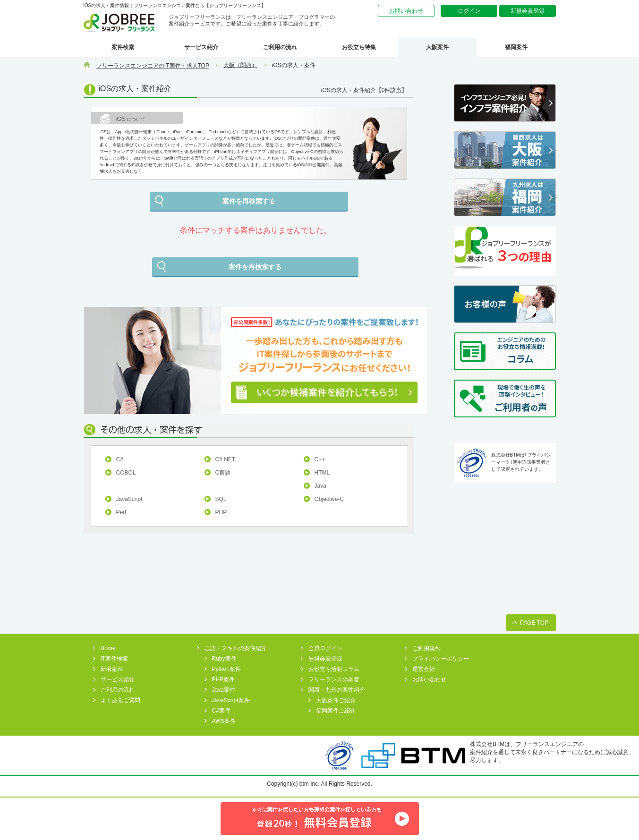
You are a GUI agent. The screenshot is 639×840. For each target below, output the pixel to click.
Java (320, 486)
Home (108, 648)
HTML (322, 473)
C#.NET (226, 459)
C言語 (223, 473)
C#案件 (221, 711)
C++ (320, 459)
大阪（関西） (240, 65)
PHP (221, 512)
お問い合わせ (406, 11)
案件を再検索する (249, 201)
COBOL (126, 473)
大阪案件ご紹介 (336, 700)
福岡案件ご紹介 (336, 711)
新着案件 (112, 669)
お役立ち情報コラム (334, 669)
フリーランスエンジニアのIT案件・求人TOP (153, 66)
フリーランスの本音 (334, 679)
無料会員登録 (325, 659)
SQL (221, 499)
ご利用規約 (426, 648)
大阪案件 (437, 47)
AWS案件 (224, 721)
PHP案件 (224, 679)
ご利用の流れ (280, 47)
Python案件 (226, 669)
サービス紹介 (201, 47)
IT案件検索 (115, 659)
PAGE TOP (534, 623)
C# (120, 459)
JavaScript (129, 499)
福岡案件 (516, 47)
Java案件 (224, 690)
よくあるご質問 (120, 700)
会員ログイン (325, 648)
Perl (121, 512)
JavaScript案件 (231, 700)
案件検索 (123, 47)
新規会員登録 (528, 11)
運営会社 (424, 669)
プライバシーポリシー (441, 659)
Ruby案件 (224, 659)
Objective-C (329, 499)
